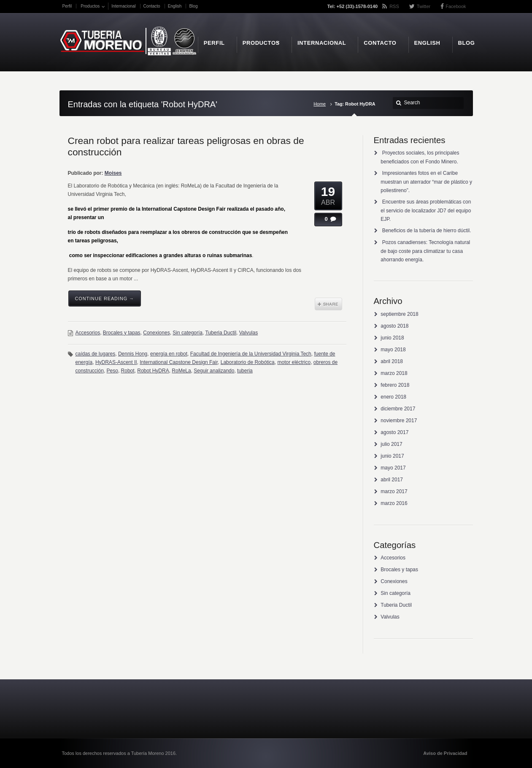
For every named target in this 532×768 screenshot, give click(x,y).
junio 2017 (392, 456)
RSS (394, 6)
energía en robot (169, 354)
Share (328, 304)
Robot (128, 371)
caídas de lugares (96, 354)
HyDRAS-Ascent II (116, 362)
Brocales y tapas (122, 333)
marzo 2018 (394, 373)
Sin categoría (188, 333)
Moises (113, 173)
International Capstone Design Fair (179, 362)
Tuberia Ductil (221, 333)
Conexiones (156, 333)
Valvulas (248, 333)
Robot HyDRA (153, 371)
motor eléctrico (294, 362)
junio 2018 (392, 338)
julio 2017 (391, 444)
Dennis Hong (133, 354)
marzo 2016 (394, 503)
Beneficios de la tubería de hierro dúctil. (427, 231)
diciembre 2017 (398, 409)
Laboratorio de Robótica (248, 362)
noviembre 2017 (399, 421)
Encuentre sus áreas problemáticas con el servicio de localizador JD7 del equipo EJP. (426, 210)
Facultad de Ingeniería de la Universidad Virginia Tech (251, 354)
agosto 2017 (394, 432)
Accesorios (88, 333)
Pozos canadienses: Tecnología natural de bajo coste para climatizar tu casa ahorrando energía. (425, 251)
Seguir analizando (214, 371)
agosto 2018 (394, 326)
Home (320, 104)
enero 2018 (393, 397)
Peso (112, 371)
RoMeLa (181, 371)
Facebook (456, 6)
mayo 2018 (393, 350)
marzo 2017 (394, 491)
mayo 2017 (393, 468)
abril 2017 (392, 480)
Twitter (424, 6)
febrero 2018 (395, 385)
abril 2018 (392, 361)
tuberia (245, 371)
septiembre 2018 (399, 314)
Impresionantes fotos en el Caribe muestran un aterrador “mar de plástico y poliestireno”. (426, 182)
